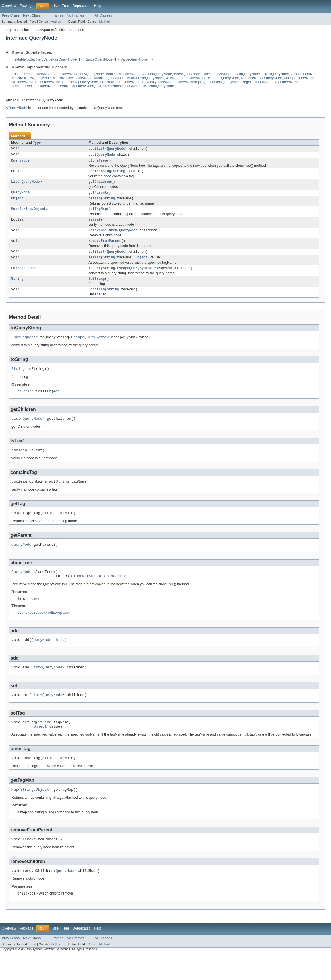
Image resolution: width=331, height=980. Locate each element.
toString (97, 287)
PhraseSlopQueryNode (80, 82)
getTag (95, 203)
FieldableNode (23, 59)
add (91, 150)
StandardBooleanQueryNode (34, 86)
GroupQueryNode (305, 74)
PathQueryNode (48, 82)
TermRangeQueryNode (76, 86)
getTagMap (98, 214)
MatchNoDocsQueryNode (72, 78)
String (119, 174)
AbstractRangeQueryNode (32, 74)
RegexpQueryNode (256, 82)
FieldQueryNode (247, 74)
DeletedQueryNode (218, 74)
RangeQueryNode (98, 59)
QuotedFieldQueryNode (221, 82)
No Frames (76, 15)
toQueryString (102, 276)
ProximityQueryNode (158, 82)
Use (55, 6)
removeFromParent (105, 247)
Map (14, 214)
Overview (9, 6)
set (91, 258)
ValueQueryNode (134, 59)
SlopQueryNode (286, 82)
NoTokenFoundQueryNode (186, 78)
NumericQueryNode (223, 78)
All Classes (103, 15)
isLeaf (95, 225)
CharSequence (23, 276)
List (101, 150)
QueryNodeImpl (188, 82)
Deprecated (82, 6)
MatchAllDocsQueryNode (31, 78)
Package (27, 6)
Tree (66, 6)
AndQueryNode (66, 74)
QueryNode (116, 150)
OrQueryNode (22, 82)
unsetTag (97, 298)
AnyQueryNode (92, 74)
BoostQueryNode (187, 74)
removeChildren (103, 236)
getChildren (100, 185)
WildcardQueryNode (158, 86)
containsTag (100, 174)
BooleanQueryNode (157, 74)
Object (17, 203)
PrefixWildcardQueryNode (120, 82)
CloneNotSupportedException (100, 593)
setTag (95, 265)
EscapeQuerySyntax (134, 276)
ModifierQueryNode (110, 78)
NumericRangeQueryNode (261, 78)
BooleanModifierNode (122, 74)
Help (97, 6)
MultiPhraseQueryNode (145, 78)
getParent (98, 196)
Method (56, 22)
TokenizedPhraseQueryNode (118, 86)
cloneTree (98, 163)
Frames (57, 15)
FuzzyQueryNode (275, 74)
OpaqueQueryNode (299, 78)
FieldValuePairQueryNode (56, 59)
